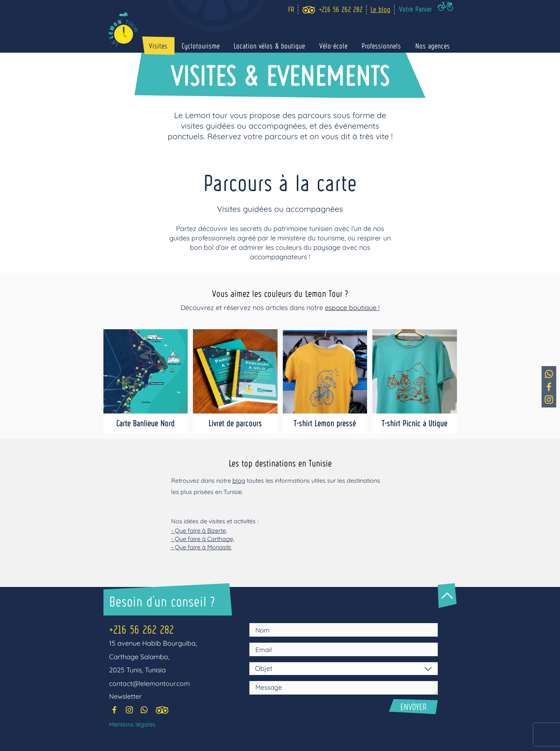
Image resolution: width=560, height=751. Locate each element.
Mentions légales (132, 725)
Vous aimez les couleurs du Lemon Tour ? (280, 293)
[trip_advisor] (310, 10)
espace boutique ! (352, 308)
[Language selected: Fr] (291, 10)
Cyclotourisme (213, 46)
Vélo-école (341, 46)
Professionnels (386, 46)
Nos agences (434, 46)
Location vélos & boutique (279, 46)
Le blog (382, 9)
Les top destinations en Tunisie (280, 462)
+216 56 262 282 (144, 629)
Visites (174, 46)
